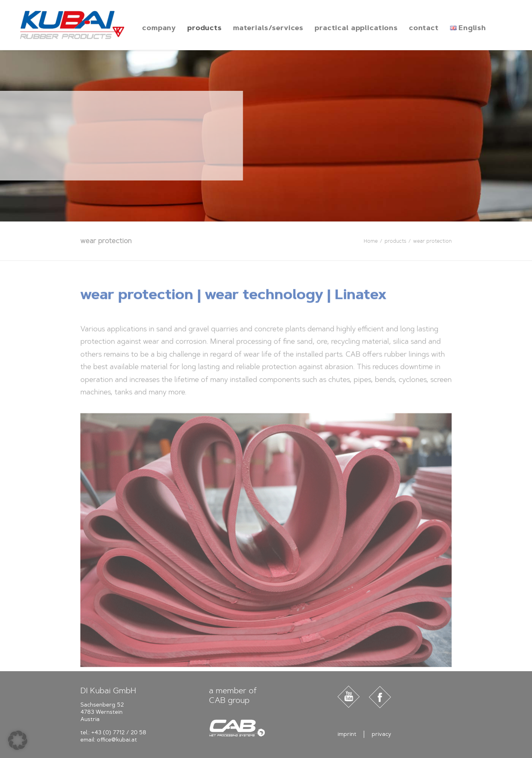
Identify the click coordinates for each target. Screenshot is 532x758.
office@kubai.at (117, 740)
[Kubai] (65, 25)
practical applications (342, 28)
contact (409, 28)
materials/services (254, 28)
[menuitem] (145, 28)
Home (371, 241)
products (190, 28)
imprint (347, 734)
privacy (382, 734)
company (145, 28)
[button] (18, 740)
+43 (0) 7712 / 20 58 (119, 732)
